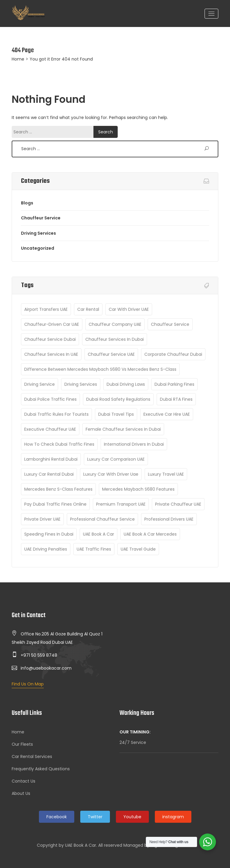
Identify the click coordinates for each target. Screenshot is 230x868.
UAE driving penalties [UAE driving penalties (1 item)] (46, 549)
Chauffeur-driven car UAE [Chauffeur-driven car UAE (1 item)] (52, 324)
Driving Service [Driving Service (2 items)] (40, 384)
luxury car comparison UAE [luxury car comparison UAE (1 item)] (116, 459)
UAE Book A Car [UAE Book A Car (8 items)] (99, 534)
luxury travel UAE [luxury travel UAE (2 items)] (166, 474)
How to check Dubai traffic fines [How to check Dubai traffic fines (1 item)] (59, 444)
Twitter (95, 817)
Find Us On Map (28, 684)
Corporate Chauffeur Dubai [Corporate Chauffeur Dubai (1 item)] (173, 354)
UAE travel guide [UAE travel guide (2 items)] (138, 549)
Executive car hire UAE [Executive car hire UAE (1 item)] (167, 414)
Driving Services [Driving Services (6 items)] (81, 384)
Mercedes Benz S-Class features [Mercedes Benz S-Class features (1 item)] (58, 489)
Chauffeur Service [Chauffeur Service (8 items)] (170, 324)
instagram (173, 817)
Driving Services (38, 233)
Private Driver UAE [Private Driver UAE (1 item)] (42, 519)
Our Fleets (22, 744)
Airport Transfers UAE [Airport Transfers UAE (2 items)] (46, 309)
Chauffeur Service (41, 218)
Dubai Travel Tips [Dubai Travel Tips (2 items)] (116, 414)
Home (18, 59)
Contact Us (24, 781)
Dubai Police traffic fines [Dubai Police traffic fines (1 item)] (50, 399)
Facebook (57, 817)
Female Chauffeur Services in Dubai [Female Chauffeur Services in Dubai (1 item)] (123, 429)
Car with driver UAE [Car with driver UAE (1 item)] (129, 309)
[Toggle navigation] (211, 14)
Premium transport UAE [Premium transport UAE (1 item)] (121, 504)
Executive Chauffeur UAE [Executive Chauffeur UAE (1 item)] (50, 429)
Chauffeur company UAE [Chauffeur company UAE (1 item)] (115, 324)
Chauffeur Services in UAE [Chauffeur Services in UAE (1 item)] (51, 354)
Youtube (132, 817)
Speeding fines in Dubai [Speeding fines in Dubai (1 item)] (49, 534)
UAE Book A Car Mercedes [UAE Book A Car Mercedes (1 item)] (150, 534)
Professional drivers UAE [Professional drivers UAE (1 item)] (169, 519)
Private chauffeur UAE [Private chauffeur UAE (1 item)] (178, 504)
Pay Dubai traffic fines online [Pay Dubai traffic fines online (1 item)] (55, 504)
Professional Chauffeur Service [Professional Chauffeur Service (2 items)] (102, 519)
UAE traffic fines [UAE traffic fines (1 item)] (94, 549)
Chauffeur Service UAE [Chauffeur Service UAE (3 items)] (111, 354)
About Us (21, 793)
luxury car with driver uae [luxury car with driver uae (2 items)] (111, 474)
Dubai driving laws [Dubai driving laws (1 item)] (126, 384)
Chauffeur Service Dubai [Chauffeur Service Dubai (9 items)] (50, 339)
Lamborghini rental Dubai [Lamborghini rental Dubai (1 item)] (51, 459)
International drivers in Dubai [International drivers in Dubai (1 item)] (134, 444)
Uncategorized (38, 248)
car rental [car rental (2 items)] (88, 309)
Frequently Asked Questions (41, 769)
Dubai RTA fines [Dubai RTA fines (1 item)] (176, 399)
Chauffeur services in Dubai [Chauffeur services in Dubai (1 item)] (115, 339)
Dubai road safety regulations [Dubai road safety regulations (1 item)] (118, 399)
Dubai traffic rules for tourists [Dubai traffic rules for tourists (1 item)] (56, 414)
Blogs (27, 203)
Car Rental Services (32, 757)
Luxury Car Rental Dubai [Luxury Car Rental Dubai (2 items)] (49, 474)
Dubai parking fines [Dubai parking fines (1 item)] (174, 384)
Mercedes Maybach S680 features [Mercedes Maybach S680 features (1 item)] (138, 489)
